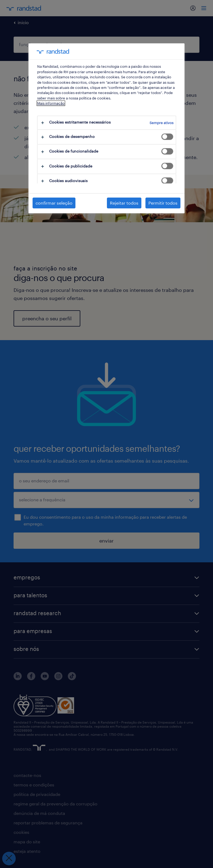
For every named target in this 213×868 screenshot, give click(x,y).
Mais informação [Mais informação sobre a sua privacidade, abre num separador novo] (51, 103)
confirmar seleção (54, 203)
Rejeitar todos (124, 203)
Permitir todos (163, 203)
